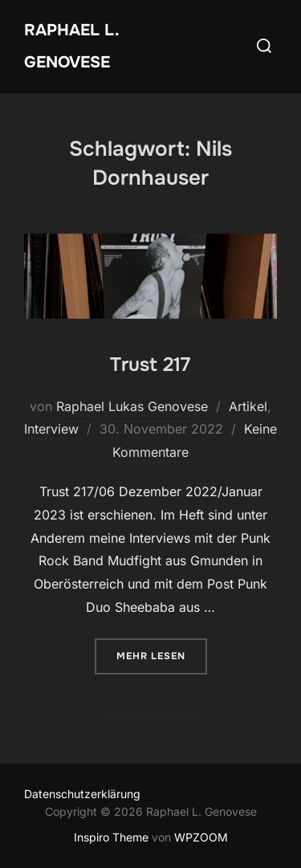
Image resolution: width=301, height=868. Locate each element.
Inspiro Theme (111, 837)
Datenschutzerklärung (82, 794)
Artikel (248, 406)
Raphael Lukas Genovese (132, 406)
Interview (51, 429)
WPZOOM (201, 837)
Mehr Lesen (162, 655)
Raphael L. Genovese (71, 46)
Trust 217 (150, 365)
